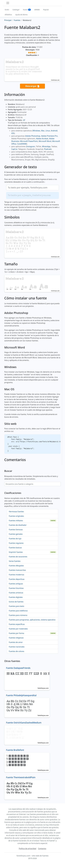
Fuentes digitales (16, 597)
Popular (46, 10)
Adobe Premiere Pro (49, 136)
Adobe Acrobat (42, 139)
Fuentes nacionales (17, 647)
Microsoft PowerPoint (29, 141)
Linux (48, 131)
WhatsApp (46, 146)
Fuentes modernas (16, 575)
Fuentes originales (16, 516)
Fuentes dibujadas (16, 566)
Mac (43, 131)
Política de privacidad (28, 849)
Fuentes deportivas (17, 579)
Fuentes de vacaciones (18, 557)
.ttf (24, 120)
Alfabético (8, 15)
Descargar (32, 86)
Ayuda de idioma (21, 15)
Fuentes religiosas (16, 638)
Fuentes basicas (15, 548)
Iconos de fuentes (16, 602)
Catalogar (16, 10)
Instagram (31, 146)
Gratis (7, 10)
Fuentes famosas (16, 530)
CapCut (14, 149)
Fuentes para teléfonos (18, 611)
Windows (36, 131)
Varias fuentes (15, 561)
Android (54, 131)
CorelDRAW (22, 144)
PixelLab (48, 149)
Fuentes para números (18, 615)
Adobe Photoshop (33, 136)
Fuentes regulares (16, 543)
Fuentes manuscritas (17, 570)
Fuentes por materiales (18, 629)
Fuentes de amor (16, 642)
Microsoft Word (45, 141)
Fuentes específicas (17, 624)
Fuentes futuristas (16, 588)
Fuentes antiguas (16, 584)
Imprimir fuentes (16, 552)
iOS (13, 133)
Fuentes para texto (16, 606)
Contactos (42, 849)
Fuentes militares (16, 521)
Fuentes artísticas (16, 593)
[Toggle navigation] (8, 3)
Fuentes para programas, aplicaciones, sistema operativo (32, 620)
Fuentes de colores (17, 651)
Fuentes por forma (16, 633)
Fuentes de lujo (15, 539)
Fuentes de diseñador (18, 525)
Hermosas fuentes (16, 512)
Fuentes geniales (16, 534)
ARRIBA (37, 10)
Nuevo (27, 10)
